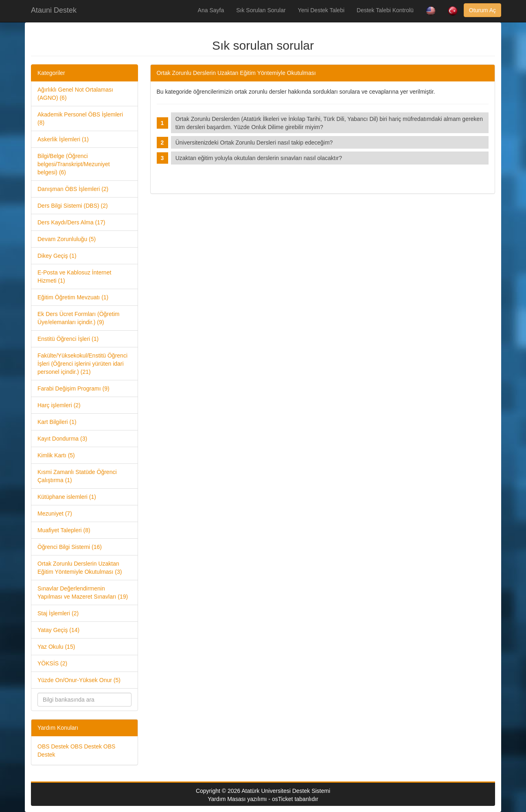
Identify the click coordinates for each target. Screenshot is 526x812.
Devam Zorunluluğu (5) (67, 239)
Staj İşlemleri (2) (58, 613)
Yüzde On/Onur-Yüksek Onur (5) (79, 680)
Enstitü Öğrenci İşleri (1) (68, 339)
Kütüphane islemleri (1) (67, 497)
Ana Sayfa (211, 10)
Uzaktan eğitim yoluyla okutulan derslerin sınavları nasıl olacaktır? (260, 158)
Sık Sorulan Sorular (261, 10)
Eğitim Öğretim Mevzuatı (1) (73, 297)
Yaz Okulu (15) (56, 647)
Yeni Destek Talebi (321, 10)
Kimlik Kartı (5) (56, 455)
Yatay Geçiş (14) (58, 630)
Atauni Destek (54, 10)
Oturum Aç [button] (482, 10)
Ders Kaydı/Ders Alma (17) (71, 222)
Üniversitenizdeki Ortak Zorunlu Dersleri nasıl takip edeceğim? (256, 143)
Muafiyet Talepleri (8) (64, 530)
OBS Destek (53, 746)
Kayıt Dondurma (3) (62, 439)
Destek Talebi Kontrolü (385, 10)
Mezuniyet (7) (55, 514)
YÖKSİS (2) (52, 663)
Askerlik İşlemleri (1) (63, 139)
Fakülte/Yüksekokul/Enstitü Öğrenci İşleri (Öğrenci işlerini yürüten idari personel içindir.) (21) (82, 364)
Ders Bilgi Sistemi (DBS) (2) (73, 206)
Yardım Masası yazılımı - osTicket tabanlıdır (263, 799)
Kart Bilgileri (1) (57, 422)
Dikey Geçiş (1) (57, 256)
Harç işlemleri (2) (59, 405)
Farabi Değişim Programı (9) (73, 388)
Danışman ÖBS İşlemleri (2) (73, 189)
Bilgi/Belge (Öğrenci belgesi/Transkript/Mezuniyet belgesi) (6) (74, 164)
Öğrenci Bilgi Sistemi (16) (70, 547)
